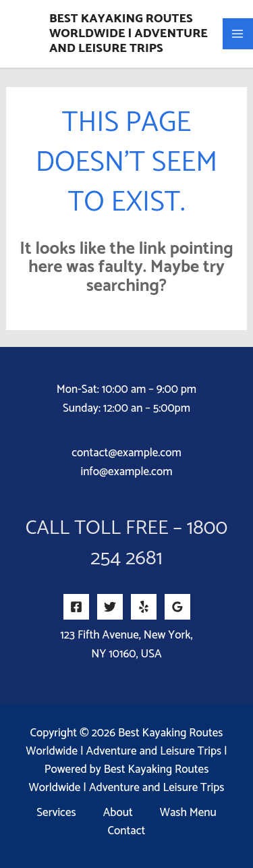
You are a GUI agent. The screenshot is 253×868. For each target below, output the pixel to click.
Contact (127, 831)
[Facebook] (76, 607)
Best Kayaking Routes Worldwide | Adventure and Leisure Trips (129, 34)
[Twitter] (110, 607)
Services (56, 813)
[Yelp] (144, 607)
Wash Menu (188, 813)
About (118, 813)
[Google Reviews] (177, 607)
